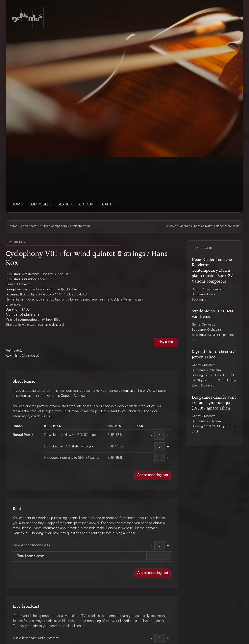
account (87, 205)
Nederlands (223, 226)
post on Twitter (204, 226)
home (17, 205)
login (236, 226)
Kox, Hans (13, 356)
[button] (166, 342)
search (65, 205)
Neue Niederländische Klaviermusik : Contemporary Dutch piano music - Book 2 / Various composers (212, 270)
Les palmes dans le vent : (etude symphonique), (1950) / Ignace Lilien (214, 402)
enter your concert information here (119, 391)
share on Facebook (179, 226)
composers (40, 205)
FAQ (50, 417)
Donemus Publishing (28, 534)
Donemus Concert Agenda (65, 396)
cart (107, 205)
